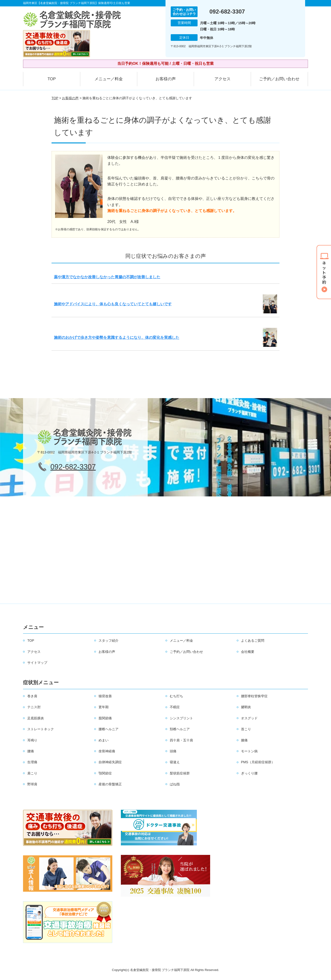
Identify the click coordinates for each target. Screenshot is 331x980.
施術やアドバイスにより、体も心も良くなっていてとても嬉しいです (113, 304)
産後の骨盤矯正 (110, 784)
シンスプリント (181, 718)
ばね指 (175, 784)
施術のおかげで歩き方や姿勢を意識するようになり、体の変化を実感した (117, 337)
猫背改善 (105, 696)
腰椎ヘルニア (109, 729)
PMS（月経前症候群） (258, 762)
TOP (52, 79)
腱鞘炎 (246, 707)
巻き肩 (32, 696)
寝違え (175, 762)
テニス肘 (34, 707)
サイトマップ (37, 663)
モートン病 (249, 751)
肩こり (32, 773)
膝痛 (244, 740)
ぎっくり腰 (249, 773)
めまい (104, 740)
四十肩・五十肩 (181, 740)
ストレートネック (41, 729)
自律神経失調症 (110, 762)
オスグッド (249, 718)
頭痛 (173, 751)
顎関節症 (105, 773)
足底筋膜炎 (36, 718)
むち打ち (176, 696)
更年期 (104, 707)
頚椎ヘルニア (180, 729)
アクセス (222, 79)
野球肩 (32, 784)
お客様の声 (166, 79)
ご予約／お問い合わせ (279, 79)
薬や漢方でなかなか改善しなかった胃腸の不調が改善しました (107, 277)
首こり (246, 729)
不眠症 (175, 707)
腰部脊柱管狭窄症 (254, 696)
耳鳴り (32, 740)
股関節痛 (105, 718)
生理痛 (32, 762)
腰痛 (31, 751)
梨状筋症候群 (180, 773)
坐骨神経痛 (107, 751)
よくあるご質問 (253, 641)
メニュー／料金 (109, 79)
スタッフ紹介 (109, 641)
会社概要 (248, 652)
